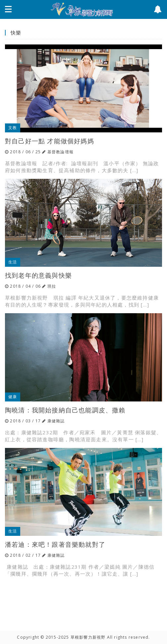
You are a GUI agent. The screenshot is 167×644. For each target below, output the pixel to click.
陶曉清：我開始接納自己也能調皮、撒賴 (65, 410)
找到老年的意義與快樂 (38, 275)
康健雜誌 (56, 421)
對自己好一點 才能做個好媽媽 (50, 141)
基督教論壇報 (60, 152)
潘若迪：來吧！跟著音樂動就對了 (55, 544)
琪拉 (52, 286)
